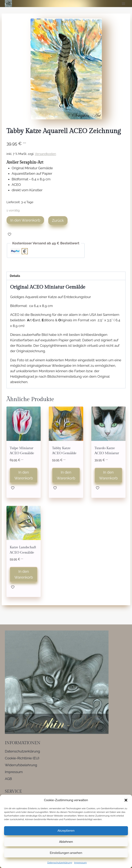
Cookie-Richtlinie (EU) (22, 758)
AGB (8, 779)
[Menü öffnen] (123, 4)
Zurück (58, 220)
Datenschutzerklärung (60, 863)
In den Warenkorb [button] (24, 475)
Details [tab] (15, 276)
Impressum (80, 863)
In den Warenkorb (25, 220)
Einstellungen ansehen (66, 853)
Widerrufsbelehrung (21, 765)
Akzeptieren (66, 831)
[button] (126, 800)
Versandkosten (45, 154)
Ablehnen (66, 842)
